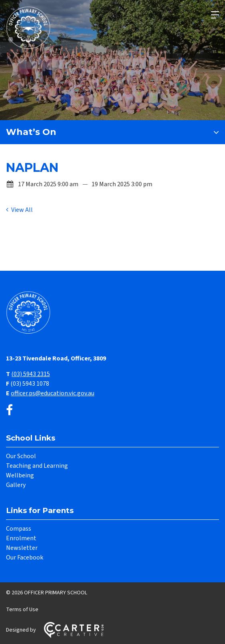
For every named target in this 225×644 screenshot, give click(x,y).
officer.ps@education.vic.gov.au (53, 393)
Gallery (16, 485)
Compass (19, 529)
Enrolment (21, 538)
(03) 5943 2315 (31, 374)
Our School (21, 456)
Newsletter (22, 548)
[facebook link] (9, 411)
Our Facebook (25, 557)
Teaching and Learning (37, 466)
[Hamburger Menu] (215, 15)
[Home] (30, 333)
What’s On (31, 132)
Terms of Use (22, 610)
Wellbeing (20, 475)
